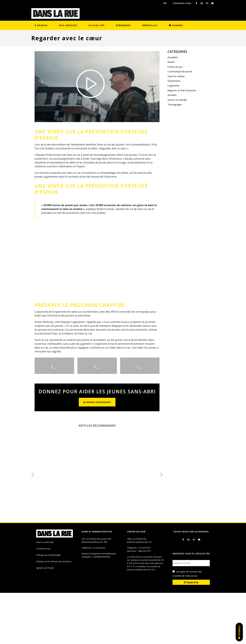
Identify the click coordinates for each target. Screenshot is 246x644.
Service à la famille (177, 100)
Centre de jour (175, 67)
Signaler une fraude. (45, 568)
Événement (124, 25)
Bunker (171, 62)
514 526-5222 (99, 548)
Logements (173, 86)
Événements (174, 81)
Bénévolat (150, 25)
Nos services (68, 25)
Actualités (97, 25)
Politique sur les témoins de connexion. (54, 561)
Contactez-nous (182, 3)
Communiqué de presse (180, 71)
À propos (41, 25)
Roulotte (172, 95)
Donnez (176, 25)
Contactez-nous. (44, 549)
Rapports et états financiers (182, 90)
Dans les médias (176, 76)
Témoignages (175, 104)
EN (165, 3)
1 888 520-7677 (144, 551)
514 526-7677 (144, 548)
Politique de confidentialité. (49, 555)
